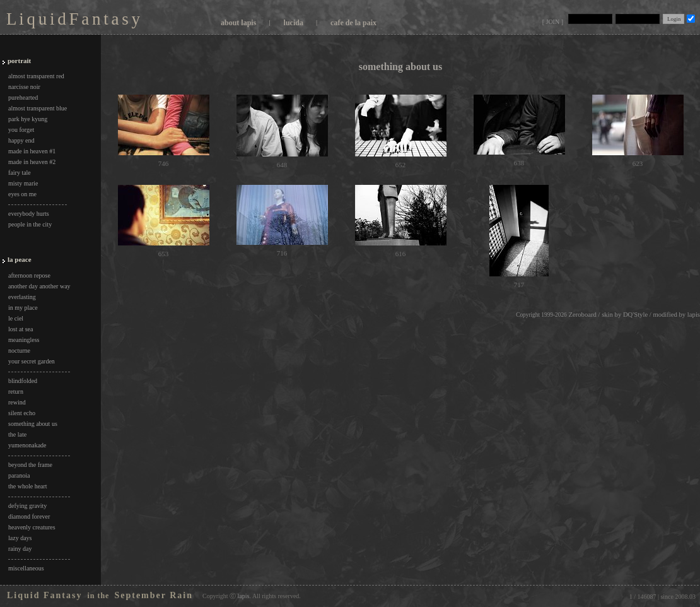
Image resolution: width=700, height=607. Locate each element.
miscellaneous (26, 568)
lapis (694, 315)
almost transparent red (36, 76)
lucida (294, 23)
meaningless (24, 340)
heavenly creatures (32, 527)
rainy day (20, 549)
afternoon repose (29, 275)
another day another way (39, 286)
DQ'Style (635, 315)
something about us (33, 424)
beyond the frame (30, 465)
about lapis (238, 23)
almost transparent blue (38, 108)
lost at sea (20, 329)
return (16, 392)
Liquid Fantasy (44, 595)
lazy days (20, 538)
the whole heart (28, 486)
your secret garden (32, 361)
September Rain (154, 595)
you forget (21, 130)
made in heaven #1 (32, 151)
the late (17, 434)
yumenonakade (27, 445)
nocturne (19, 351)
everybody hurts (29, 214)
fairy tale (20, 173)
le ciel (16, 318)
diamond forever (29, 516)
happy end (21, 140)
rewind (17, 402)
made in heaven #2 (32, 162)
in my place (23, 308)
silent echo (22, 413)
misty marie (23, 183)
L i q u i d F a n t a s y (73, 19)
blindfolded (23, 381)
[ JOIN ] (553, 22)
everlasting (22, 297)
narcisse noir (24, 87)
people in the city (30, 224)
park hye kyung (28, 119)
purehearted (23, 97)
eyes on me (22, 194)
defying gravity (27, 506)
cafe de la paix (353, 23)
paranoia (19, 475)
